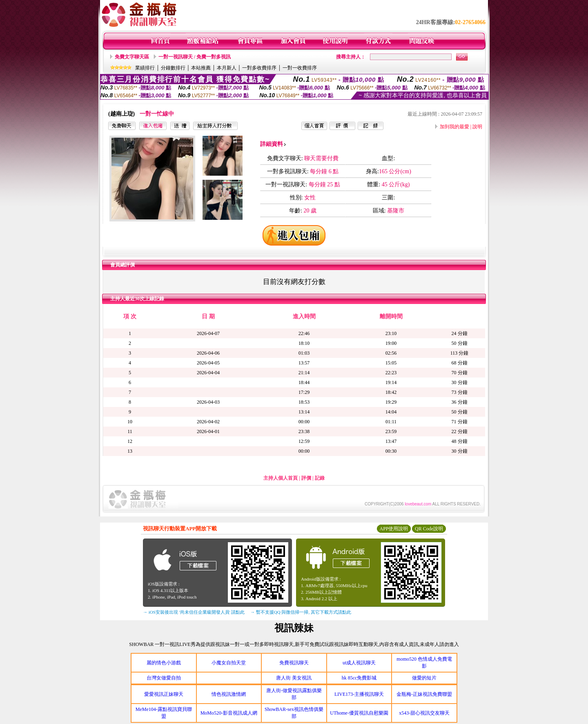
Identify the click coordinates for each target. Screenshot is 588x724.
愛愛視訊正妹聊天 (164, 694)
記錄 (320, 478)
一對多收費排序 (259, 68)
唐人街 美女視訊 (294, 678)
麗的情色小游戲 (164, 663)
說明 (477, 127)
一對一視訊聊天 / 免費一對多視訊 (195, 57)
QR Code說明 (429, 529)
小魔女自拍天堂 (229, 663)
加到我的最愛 (454, 127)
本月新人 (227, 68)
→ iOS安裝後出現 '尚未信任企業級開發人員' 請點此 (194, 612)
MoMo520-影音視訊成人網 (229, 713)
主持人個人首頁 (281, 478)
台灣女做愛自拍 (164, 678)
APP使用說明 (394, 529)
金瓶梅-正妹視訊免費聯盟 (424, 694)
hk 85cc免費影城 (359, 678)
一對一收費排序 (300, 68)
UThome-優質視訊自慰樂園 (359, 713)
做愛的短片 (424, 678)
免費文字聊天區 (132, 57)
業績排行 (145, 68)
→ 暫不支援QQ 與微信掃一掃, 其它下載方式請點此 (301, 612)
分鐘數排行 (173, 68)
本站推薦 (201, 68)
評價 (306, 478)
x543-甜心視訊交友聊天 (424, 713)
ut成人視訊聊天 (359, 663)
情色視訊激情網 (229, 694)
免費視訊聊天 (294, 663)
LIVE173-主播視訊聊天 (359, 694)
